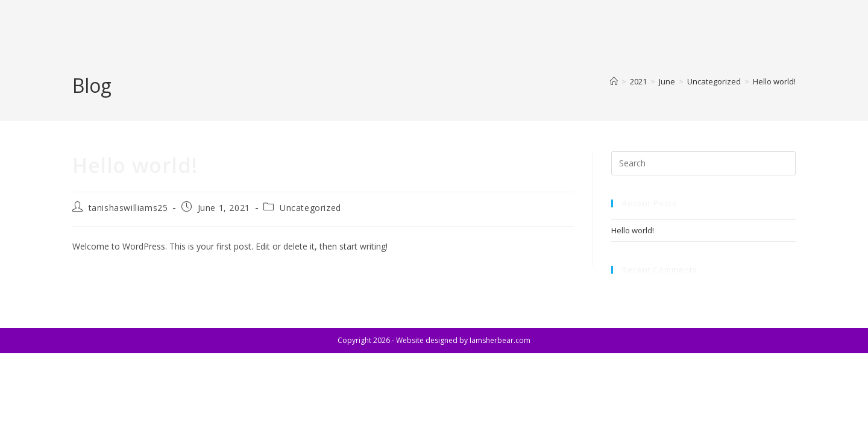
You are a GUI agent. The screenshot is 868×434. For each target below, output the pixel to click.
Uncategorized (310, 208)
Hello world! (774, 81)
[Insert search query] (703, 163)
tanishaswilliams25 (128, 208)
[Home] (614, 81)
